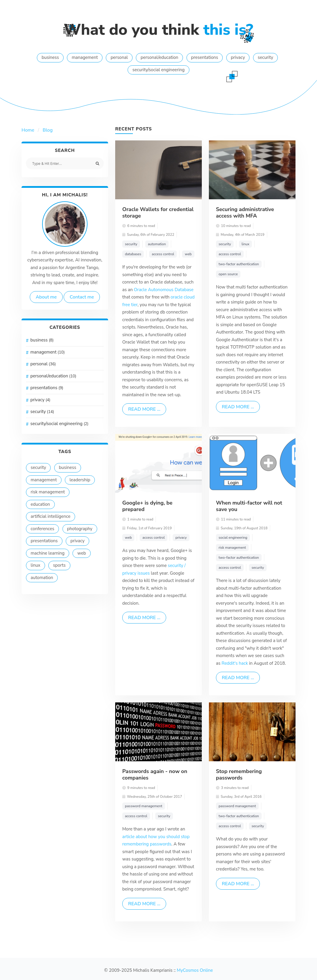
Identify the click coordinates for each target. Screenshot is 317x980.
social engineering (233, 538)
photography (80, 529)
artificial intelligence (51, 516)
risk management (48, 492)
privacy (238, 57)
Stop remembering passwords (239, 775)
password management (144, 806)
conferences (42, 529)
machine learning (48, 553)
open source (228, 274)
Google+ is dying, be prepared (147, 506)
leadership (80, 480)
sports (59, 565)
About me (46, 297)
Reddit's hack (235, 663)
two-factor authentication (239, 264)
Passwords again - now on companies (155, 775)
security (265, 57)
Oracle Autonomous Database (164, 290)
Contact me (82, 297)
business (50, 57)
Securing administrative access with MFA (245, 213)
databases (133, 254)
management (85, 57)
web (81, 553)
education (40, 504)
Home (28, 130)
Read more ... (144, 409)
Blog (48, 130)
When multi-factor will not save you (249, 506)
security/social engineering (158, 70)
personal (119, 57)
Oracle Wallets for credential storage (158, 213)
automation (42, 578)
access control (163, 254)
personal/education (159, 57)
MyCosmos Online (195, 970)
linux (36, 565)
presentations (205, 57)
